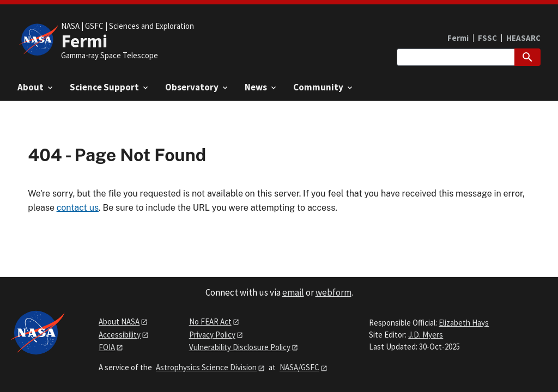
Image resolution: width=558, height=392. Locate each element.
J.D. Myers (426, 335)
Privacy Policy (212, 335)
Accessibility (120, 335)
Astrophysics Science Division (206, 367)
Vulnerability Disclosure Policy (240, 347)
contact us (78, 208)
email (293, 292)
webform (333, 292)
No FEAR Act (210, 321)
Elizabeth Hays (464, 323)
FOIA (107, 347)
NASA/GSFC (299, 367)
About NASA (119, 321)
